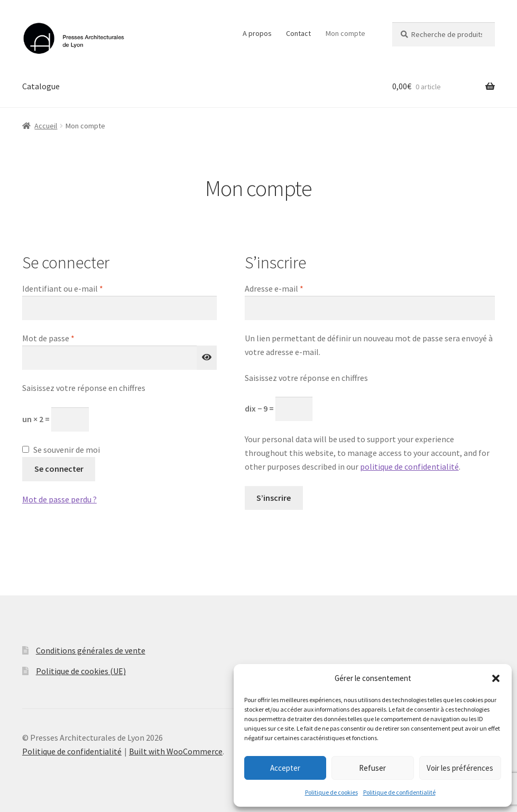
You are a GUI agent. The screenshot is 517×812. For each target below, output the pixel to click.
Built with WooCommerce (176, 751)
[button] (496, 678)
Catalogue (41, 86)
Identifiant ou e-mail (84, 288)
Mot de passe (69, 338)
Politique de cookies (331, 792)
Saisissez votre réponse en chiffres (84, 388)
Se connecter (59, 469)
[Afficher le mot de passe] (207, 358)
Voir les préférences (460, 768)
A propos (257, 33)
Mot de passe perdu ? (59, 499)
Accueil (46, 126)
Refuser (372, 768)
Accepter (285, 768)
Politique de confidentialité (399, 792)
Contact (298, 33)
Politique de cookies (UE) (81, 671)
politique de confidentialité (409, 466)
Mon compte (345, 33)
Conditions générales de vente (91, 650)
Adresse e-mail (295, 288)
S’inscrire (274, 498)
